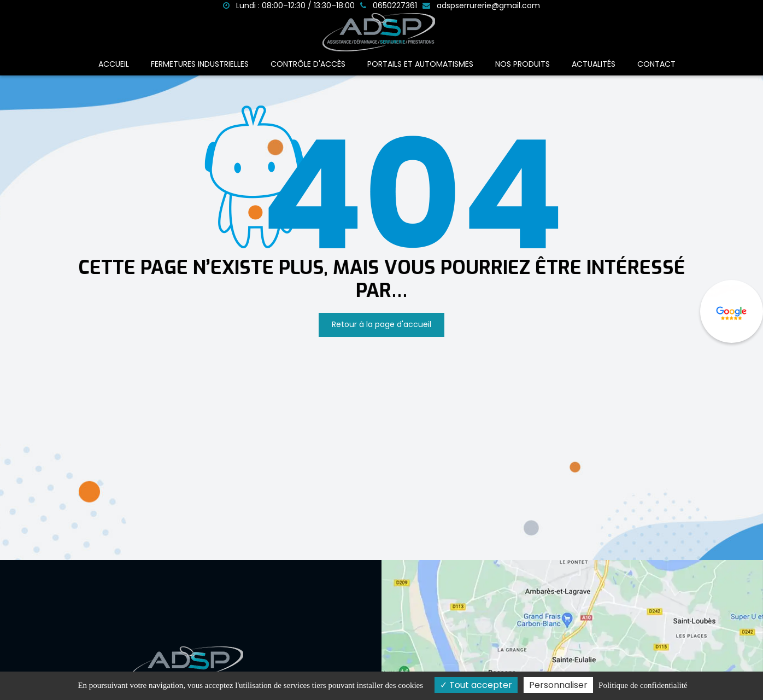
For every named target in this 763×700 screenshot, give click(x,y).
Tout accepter (476, 685)
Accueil (114, 64)
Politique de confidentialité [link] (643, 685)
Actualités (594, 64)
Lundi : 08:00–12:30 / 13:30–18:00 (289, 5)
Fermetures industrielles (200, 64)
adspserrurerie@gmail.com (481, 5)
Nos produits (523, 64)
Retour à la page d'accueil (381, 324)
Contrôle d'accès (308, 64)
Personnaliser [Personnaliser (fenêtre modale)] (558, 685)
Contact (656, 64)
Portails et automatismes (420, 64)
